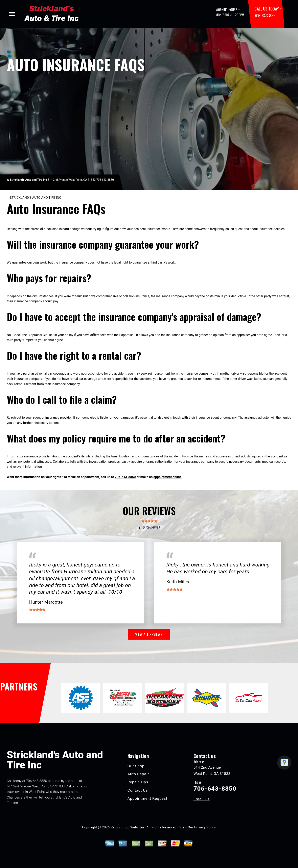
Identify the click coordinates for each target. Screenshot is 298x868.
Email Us (202, 799)
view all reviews (149, 634)
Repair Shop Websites (128, 827)
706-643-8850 (266, 15)
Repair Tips (138, 782)
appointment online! (168, 477)
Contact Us (138, 790)
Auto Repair (138, 774)
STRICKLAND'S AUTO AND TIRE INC (36, 198)
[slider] (149, 521)
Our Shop (136, 766)
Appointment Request (147, 798)
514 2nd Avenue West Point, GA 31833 (72, 180)
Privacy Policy (205, 827)
